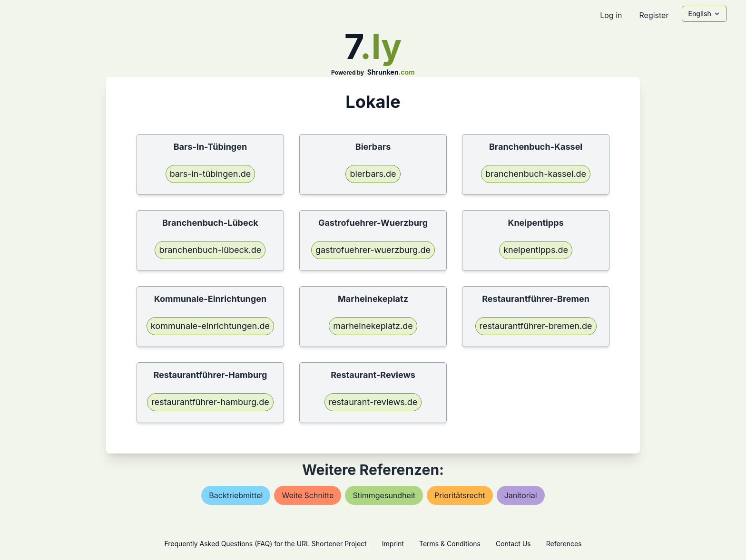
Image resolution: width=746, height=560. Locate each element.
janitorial (521, 495)
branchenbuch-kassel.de (536, 174)
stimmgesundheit (384, 495)
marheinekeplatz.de (373, 326)
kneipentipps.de (536, 250)
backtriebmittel (236, 495)
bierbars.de (373, 174)
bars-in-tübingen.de (211, 174)
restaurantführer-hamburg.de (210, 402)
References (564, 544)
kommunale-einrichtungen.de (210, 326)
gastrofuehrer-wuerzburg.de (373, 250)
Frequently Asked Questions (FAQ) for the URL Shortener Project (265, 544)
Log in (611, 15)
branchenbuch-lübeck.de (210, 250)
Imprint (393, 544)
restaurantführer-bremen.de (536, 326)
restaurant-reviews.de (373, 402)
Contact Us (513, 544)
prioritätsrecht (460, 495)
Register (654, 15)
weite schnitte (308, 495)
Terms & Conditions (450, 544)
